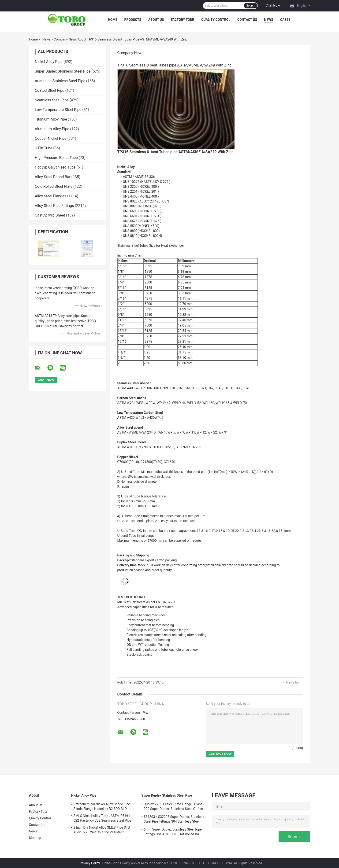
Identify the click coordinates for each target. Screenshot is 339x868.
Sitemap (35, 838)
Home (113, 20)
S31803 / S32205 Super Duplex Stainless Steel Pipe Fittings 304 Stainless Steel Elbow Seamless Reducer (174, 820)
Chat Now (273, 5)
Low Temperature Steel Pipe (58, 110)
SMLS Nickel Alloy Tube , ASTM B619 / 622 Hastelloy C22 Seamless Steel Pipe (102, 818)
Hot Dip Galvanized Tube (55, 167)
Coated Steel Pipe (50, 90)
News (269, 20)
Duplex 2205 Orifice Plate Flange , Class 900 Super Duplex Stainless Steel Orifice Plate (173, 807)
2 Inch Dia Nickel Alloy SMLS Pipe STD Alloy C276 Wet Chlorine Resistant (102, 830)
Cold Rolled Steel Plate (54, 186)
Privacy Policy (90, 863)
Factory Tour (183, 20)
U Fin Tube (44, 148)
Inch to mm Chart (130, 255)
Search (251, 6)
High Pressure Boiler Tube (56, 158)
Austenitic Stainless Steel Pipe (60, 81)
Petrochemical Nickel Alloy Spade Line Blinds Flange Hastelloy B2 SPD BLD (102, 806)
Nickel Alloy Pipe (49, 62)
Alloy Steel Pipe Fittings (54, 206)
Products (133, 20)
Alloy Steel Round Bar (53, 177)
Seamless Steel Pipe (52, 100)
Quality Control (216, 20)
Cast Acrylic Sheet (50, 215)
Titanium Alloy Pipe (51, 119)
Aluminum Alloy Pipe (52, 129)
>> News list (291, 682)
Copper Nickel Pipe (51, 138)
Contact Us (247, 20)
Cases (285, 20)
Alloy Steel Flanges (51, 196)
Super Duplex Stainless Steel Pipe (63, 71)
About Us (156, 20)
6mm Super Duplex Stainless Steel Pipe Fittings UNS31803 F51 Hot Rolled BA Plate (173, 832)
